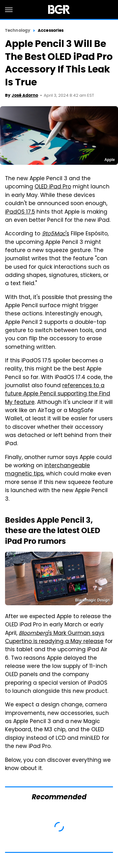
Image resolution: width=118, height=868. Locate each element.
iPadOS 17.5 (20, 212)
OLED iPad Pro (53, 187)
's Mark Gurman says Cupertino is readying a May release (55, 638)
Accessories (51, 30)
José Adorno (25, 95)
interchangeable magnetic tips (48, 470)
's (56, 234)
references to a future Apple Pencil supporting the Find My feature (58, 394)
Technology (18, 30)
